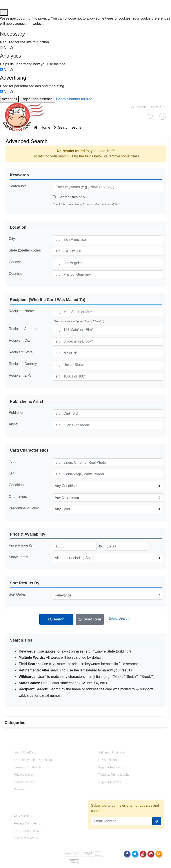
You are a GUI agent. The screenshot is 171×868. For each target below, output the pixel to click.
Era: (12, 473)
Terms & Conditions (27, 767)
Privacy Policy (24, 774)
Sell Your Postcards (112, 752)
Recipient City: (20, 340)
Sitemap (19, 789)
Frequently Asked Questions (33, 760)
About (13, 742)
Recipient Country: (23, 364)
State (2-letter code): (25, 250)
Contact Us (158, 107)
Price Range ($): (22, 545)
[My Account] (162, 116)
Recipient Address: (23, 329)
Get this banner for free (74, 99)
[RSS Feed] (159, 854)
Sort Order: (17, 594)
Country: (15, 274)
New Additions (108, 760)
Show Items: (18, 557)
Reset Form (90, 619)
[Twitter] (135, 854)
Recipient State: (21, 352)
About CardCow (25, 752)
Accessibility (22, 816)
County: (15, 262)
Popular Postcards (111, 767)
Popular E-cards (109, 782)
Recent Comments (27, 823)
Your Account (139, 107)
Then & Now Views (27, 831)
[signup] (157, 821)
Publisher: (17, 413)
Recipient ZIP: (20, 375)
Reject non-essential (37, 99)
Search (56, 619)
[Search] (150, 116)
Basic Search (119, 618)
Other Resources (26, 838)
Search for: (17, 186)
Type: (13, 462)
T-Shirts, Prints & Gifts (114, 774)
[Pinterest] (151, 854)
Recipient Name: (22, 311)
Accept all (9, 99)
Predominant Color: (24, 508)
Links (97, 742)
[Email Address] (122, 821)
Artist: (13, 424)
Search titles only (69, 197)
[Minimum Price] (75, 546)
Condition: (17, 485)
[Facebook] (127, 854)
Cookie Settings (25, 782)
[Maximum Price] (126, 546)
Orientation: (18, 497)
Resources (17, 806)
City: (12, 239)
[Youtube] (143, 854)
